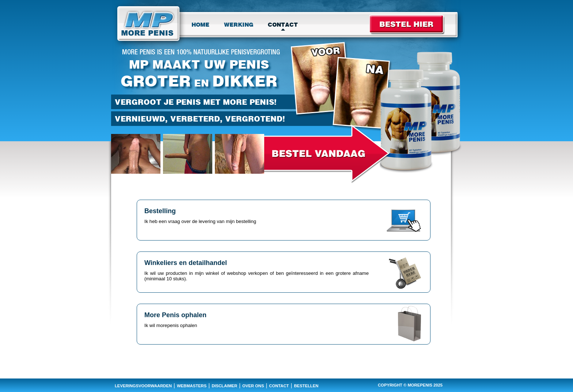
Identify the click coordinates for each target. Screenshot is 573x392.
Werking (239, 25)
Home (200, 25)
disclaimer (224, 386)
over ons (253, 386)
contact (279, 386)
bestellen (306, 386)
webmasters (192, 386)
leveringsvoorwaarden (143, 386)
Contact (283, 25)
